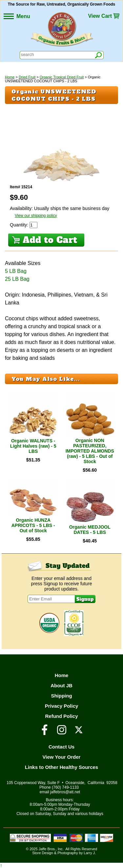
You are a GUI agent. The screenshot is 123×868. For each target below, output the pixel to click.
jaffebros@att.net (65, 792)
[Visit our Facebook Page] (45, 733)
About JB (61, 685)
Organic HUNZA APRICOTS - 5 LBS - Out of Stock (33, 525)
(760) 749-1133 (65, 787)
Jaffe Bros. (47, 849)
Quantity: (20, 225)
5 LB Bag (16, 271)
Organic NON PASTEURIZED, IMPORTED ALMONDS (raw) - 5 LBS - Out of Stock (90, 451)
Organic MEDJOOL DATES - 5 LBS (90, 530)
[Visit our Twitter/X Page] (79, 733)
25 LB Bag (17, 279)
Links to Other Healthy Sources (61, 767)
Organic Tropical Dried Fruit (62, 77)
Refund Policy (61, 716)
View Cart (100, 16)
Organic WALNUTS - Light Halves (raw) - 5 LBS (33, 446)
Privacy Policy (62, 706)
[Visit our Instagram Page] (62, 733)
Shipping (61, 696)
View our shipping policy (36, 216)
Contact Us (61, 747)
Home (10, 77)
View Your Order (62, 757)
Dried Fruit (27, 77)
